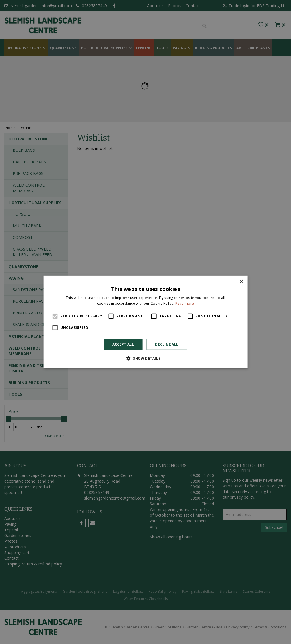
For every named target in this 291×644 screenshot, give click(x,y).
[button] (145, 358)
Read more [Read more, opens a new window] (185, 303)
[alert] (145, 322)
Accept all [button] (123, 344)
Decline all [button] (167, 344)
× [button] (241, 282)
